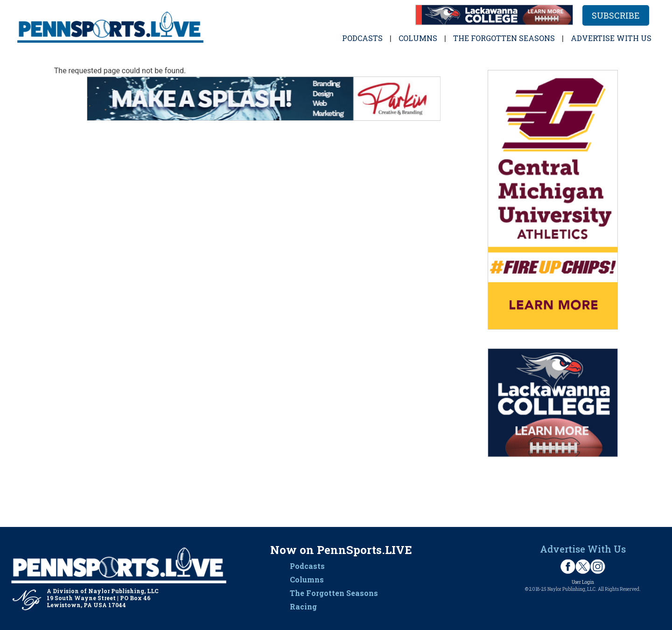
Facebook (568, 567)
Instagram (598, 567)
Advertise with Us (611, 38)
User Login (583, 582)
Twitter (583, 567)
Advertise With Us (583, 549)
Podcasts (362, 38)
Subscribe (616, 15)
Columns (418, 38)
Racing (303, 606)
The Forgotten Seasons (504, 38)
